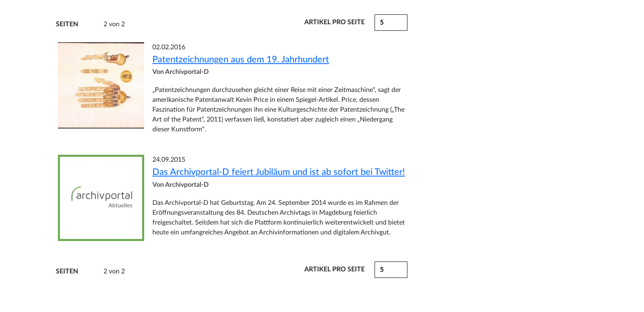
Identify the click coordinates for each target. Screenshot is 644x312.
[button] (391, 270)
